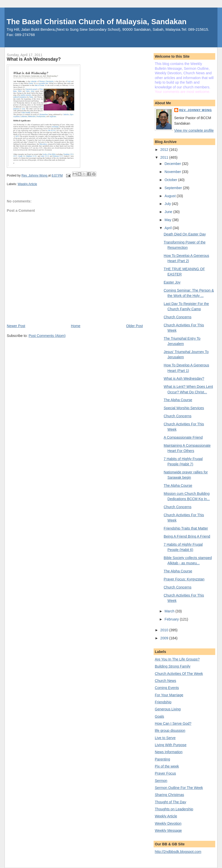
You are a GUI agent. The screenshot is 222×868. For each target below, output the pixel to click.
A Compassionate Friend (183, 437)
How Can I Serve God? (173, 723)
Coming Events (167, 688)
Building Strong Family (173, 666)
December (173, 164)
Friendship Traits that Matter (186, 528)
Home (76, 326)
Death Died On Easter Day (185, 234)
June (169, 212)
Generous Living (168, 709)
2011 (165, 157)
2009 (165, 638)
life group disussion (170, 731)
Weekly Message (168, 830)
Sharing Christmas (169, 795)
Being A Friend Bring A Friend (187, 536)
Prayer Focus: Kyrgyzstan (184, 579)
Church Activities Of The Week (179, 674)
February (172, 619)
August (171, 196)
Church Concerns (177, 317)
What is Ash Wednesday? (184, 378)
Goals (160, 716)
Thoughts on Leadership (174, 809)
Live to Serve (165, 738)
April (169, 228)
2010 (165, 630)
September (174, 188)
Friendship (163, 702)
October (171, 180)
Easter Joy (172, 282)
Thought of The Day (171, 802)
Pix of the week (167, 766)
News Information (169, 752)
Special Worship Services (184, 408)
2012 (165, 150)
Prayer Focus (165, 773)
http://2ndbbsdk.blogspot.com (178, 852)
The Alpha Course (178, 400)
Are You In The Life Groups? (177, 659)
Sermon (161, 781)
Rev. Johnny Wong (196, 110)
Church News (166, 681)
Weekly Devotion (168, 823)
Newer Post (16, 326)
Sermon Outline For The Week (179, 788)
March (170, 611)
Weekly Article (27, 184)
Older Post (134, 326)
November (173, 172)
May (169, 220)
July (168, 204)
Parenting (163, 759)
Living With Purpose (171, 745)
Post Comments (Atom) (47, 336)
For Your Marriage (169, 695)
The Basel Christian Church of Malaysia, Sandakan (97, 22)
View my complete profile (194, 130)
